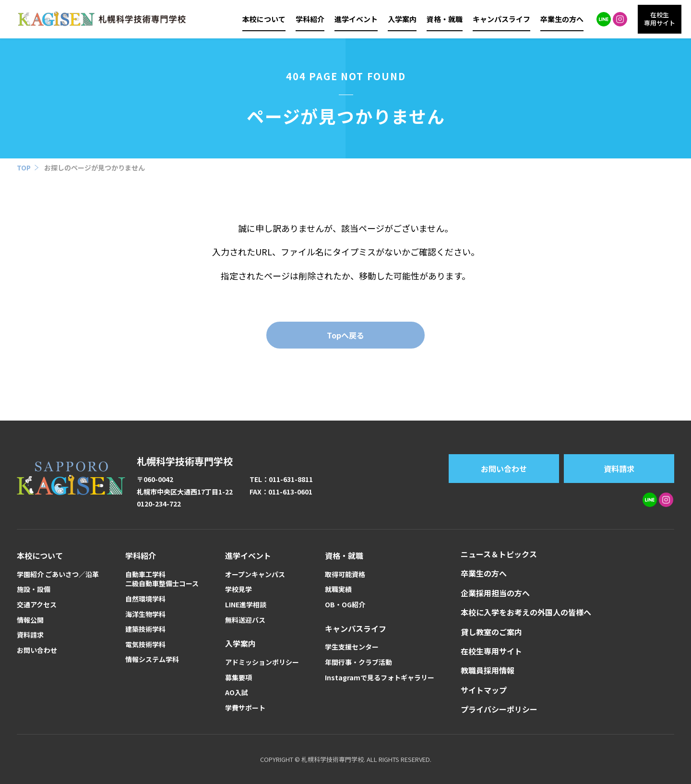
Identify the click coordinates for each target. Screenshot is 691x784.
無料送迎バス (245, 620)
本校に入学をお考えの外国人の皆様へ (526, 612)
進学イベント (356, 19)
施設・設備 (34, 589)
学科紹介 (310, 19)
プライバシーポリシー (499, 709)
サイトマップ (484, 690)
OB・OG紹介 (345, 605)
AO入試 (237, 693)
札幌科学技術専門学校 (185, 461)
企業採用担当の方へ (495, 593)
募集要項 (238, 678)
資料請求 (619, 469)
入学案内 (402, 19)
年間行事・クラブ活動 (358, 662)
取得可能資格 (345, 574)
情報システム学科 (152, 659)
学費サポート (245, 708)
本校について (264, 19)
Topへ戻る (345, 335)
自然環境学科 (145, 599)
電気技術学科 (145, 645)
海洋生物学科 (145, 614)
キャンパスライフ (501, 19)
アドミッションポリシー (262, 662)
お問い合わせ (504, 469)
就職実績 (338, 589)
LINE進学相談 (246, 605)
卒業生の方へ (562, 19)
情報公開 (30, 620)
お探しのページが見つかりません (95, 168)
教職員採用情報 (488, 670)
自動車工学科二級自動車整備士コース (162, 579)
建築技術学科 (145, 629)
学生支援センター (352, 647)
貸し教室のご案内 (491, 632)
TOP (24, 168)
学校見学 (238, 589)
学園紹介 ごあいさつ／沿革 (58, 574)
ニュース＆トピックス (499, 554)
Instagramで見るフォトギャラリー (380, 678)
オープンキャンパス (255, 574)
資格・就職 (445, 19)
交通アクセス (37, 605)
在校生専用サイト (491, 651)
